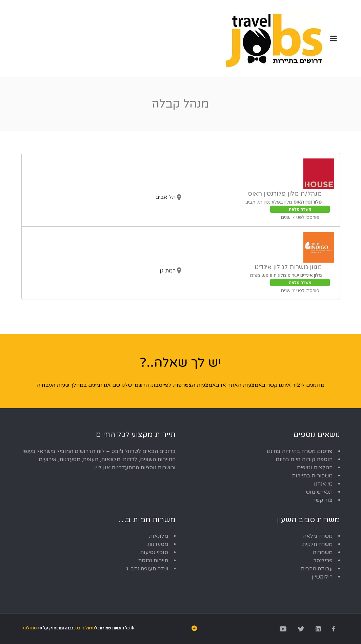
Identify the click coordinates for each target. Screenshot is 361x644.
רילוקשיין (322, 577)
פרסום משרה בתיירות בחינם (300, 451)
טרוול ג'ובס (85, 628)
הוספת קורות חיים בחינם (304, 459)
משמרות (323, 552)
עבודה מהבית (317, 569)
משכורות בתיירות (312, 476)
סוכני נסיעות (154, 552)
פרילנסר (323, 561)
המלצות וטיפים (315, 468)
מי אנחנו (323, 484)
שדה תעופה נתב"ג (147, 569)
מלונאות (158, 536)
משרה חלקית (317, 544)
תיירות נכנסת (153, 561)
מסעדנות (158, 544)
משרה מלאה (318, 536)
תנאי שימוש (319, 492)
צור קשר (323, 500)
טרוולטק (29, 628)
